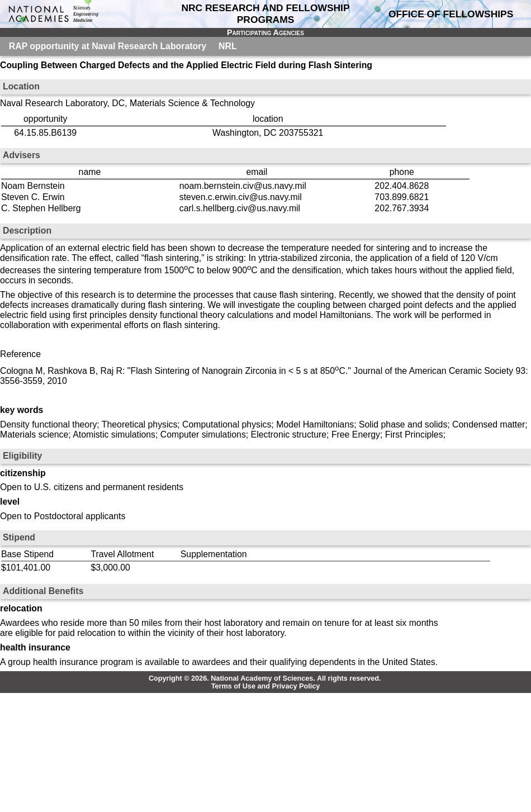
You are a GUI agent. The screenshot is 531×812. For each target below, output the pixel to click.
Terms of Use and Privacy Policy (266, 686)
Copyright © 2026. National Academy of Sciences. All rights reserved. (265, 678)
